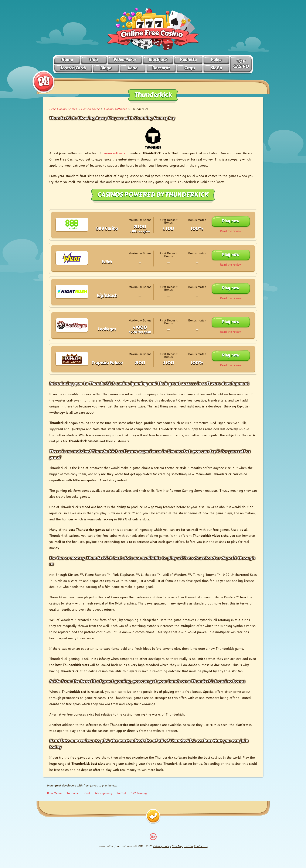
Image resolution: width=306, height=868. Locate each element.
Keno (132, 68)
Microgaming (104, 793)
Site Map (178, 846)
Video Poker (125, 60)
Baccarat (161, 68)
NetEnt (122, 793)
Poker (216, 60)
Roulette (188, 60)
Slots (94, 60)
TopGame (73, 793)
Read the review (231, 231)
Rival (87, 793)
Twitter (189, 846)
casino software (114, 153)
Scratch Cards (73, 68)
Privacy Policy (162, 846)
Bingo (106, 68)
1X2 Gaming (139, 793)
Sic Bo (216, 68)
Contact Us (201, 846)
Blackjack (158, 60)
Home (67, 60)
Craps (190, 68)
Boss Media (54, 793)
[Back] (153, 816)
